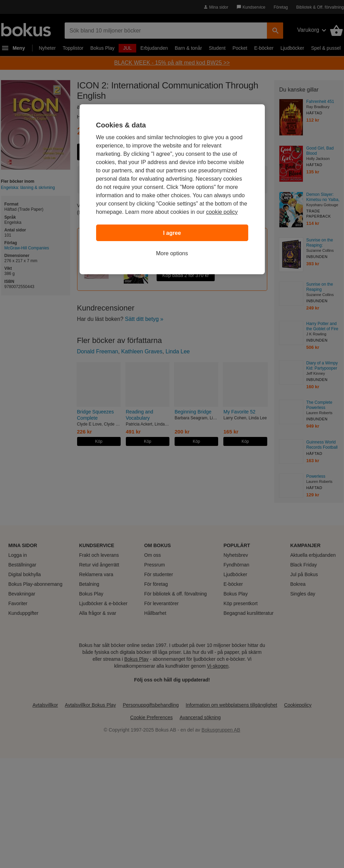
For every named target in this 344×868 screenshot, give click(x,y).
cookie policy (222, 212)
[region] (172, 189)
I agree (172, 233)
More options (172, 253)
